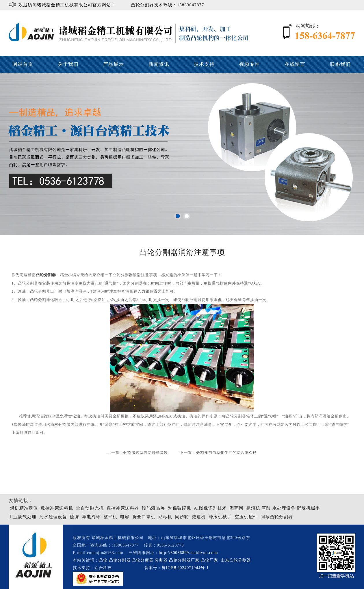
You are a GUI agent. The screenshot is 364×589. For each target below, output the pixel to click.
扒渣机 (253, 508)
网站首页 (23, 64)
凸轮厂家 (209, 560)
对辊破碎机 (179, 508)
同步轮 (182, 517)
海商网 (237, 508)
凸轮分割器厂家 (185, 560)
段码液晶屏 (153, 508)
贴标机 (165, 517)
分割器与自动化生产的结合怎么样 (226, 453)
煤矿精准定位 (24, 508)
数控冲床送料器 (123, 508)
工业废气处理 (23, 517)
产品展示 (114, 64)
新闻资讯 (159, 64)
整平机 (110, 517)
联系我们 (340, 64)
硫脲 (75, 517)
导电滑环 (91, 517)
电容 (125, 517)
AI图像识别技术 (210, 508)
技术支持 (204, 64)
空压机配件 (246, 517)
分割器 (161, 560)
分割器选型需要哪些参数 (146, 453)
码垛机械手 (309, 508)
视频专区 (250, 64)
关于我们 (68, 64)
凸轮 (103, 560)
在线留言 (295, 64)
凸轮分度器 (143, 560)
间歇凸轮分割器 (277, 517)
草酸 (266, 508)
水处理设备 (284, 508)
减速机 (199, 517)
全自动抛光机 (90, 508)
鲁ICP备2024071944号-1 (185, 568)
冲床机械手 (220, 517)
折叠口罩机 (144, 517)
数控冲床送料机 (57, 508)
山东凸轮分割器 (237, 560)
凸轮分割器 (46, 275)
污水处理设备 (53, 517)
